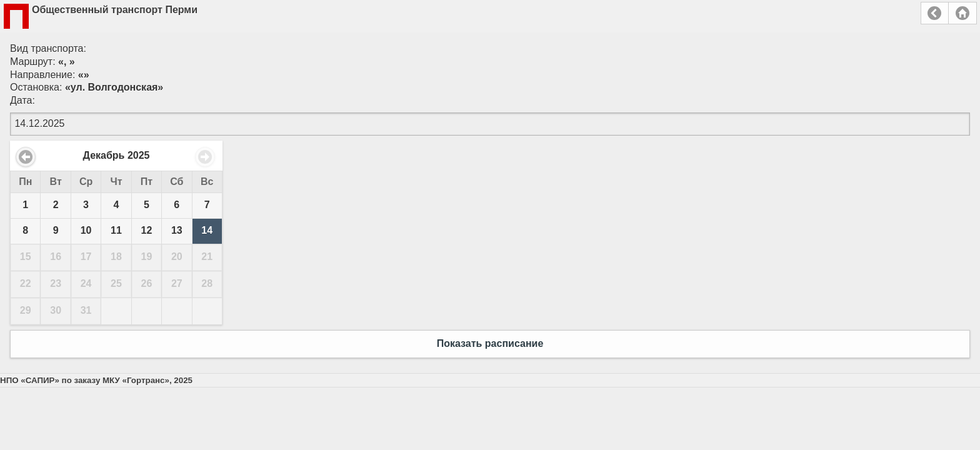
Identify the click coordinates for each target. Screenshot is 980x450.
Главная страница (962, 13)
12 (147, 230)
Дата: (22, 100)
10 (86, 230)
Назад (935, 13)
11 (116, 230)
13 (177, 230)
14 (207, 230)
